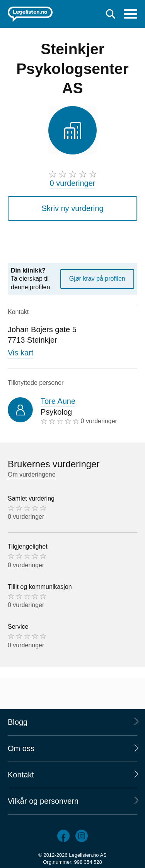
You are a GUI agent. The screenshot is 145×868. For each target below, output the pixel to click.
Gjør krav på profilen (97, 279)
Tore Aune (58, 401)
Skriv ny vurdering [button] (72, 208)
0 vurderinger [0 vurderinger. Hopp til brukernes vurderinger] (73, 183)
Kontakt (21, 775)
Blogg (18, 722)
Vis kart (20, 353)
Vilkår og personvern (43, 801)
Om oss (21, 748)
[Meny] (130, 15)
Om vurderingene (32, 474)
